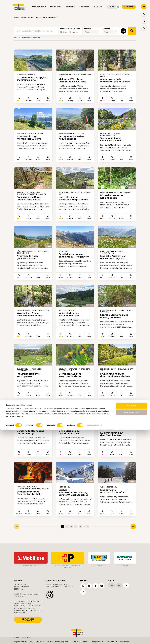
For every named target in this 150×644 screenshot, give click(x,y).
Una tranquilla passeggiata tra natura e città (33, 79)
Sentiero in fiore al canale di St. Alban (111, 140)
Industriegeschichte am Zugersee (29, 377)
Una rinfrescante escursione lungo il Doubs (74, 199)
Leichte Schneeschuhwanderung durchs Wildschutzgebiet (74, 496)
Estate (64, 32)
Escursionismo (39, 7)
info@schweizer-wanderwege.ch (27, 593)
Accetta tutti (132, 620)
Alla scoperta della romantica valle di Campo (116, 81)
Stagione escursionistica (70, 29)
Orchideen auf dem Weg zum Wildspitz (70, 377)
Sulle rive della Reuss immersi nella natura (29, 199)
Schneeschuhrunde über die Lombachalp (30, 496)
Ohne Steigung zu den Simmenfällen (70, 435)
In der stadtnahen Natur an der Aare (69, 316)
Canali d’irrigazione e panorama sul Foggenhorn (75, 257)
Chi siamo (98, 7)
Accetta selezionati (131, 627)
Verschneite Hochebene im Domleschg (31, 435)
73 (87, 530)
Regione (88, 29)
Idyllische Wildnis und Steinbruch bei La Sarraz (73, 81)
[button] (144, 7)
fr (119, 585)
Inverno (74, 32)
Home (16, 17)
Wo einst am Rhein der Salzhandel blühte (30, 316)
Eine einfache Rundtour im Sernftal (113, 494)
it (126, 585)
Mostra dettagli (93, 640)
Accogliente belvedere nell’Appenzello (72, 138)
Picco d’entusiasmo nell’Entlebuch (112, 198)
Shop (112, 7)
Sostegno (70, 7)
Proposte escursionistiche (31, 17)
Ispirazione (84, 7)
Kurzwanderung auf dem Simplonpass (112, 437)
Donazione (129, 7)
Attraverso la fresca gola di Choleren (29, 259)
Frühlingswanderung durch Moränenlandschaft (116, 377)
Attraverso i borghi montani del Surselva (29, 138)
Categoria (107, 29)
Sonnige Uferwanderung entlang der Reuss (115, 318)
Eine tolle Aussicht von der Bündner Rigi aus (114, 259)
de (112, 585)
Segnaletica (56, 7)
